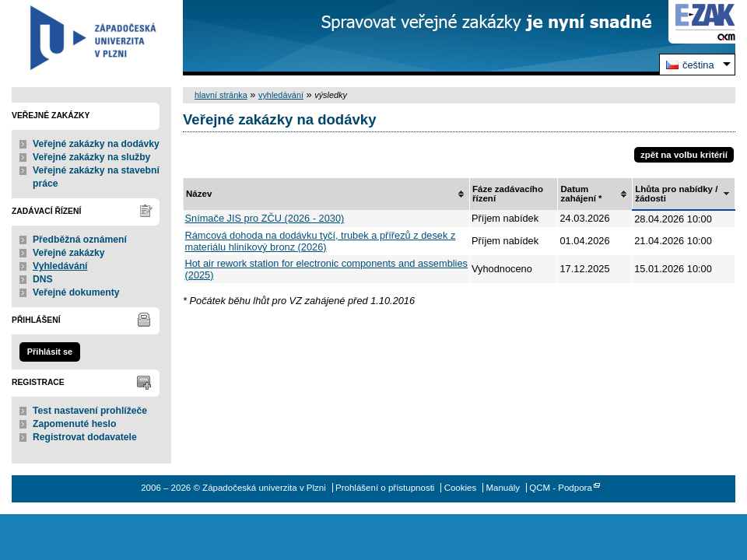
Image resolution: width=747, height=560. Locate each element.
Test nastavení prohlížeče (90, 411)
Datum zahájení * (581, 194)
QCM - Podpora (561, 488)
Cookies (461, 488)
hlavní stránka (221, 95)
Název (199, 194)
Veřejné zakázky (69, 253)
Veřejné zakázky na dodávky (96, 144)
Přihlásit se (50, 352)
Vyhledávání (60, 266)
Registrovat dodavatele (85, 437)
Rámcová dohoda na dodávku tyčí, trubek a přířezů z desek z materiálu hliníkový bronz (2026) (321, 241)
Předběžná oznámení (80, 240)
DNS (43, 279)
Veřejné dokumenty (76, 292)
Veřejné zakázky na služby (91, 157)
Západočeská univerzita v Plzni (91, 38)
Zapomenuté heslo (74, 424)
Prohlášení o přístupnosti (385, 488)
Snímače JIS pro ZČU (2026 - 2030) (265, 218)
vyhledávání (281, 95)
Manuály (503, 488)
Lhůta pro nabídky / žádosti (676, 194)
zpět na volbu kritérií (684, 155)
